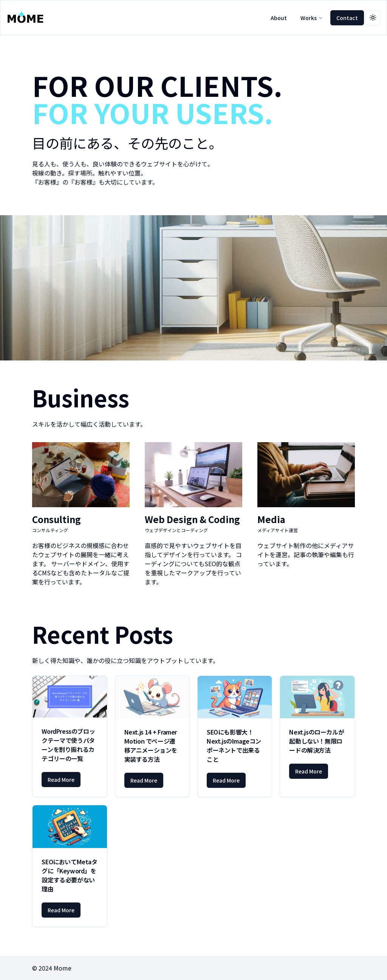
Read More (61, 780)
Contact (347, 18)
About (279, 18)
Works (312, 18)
